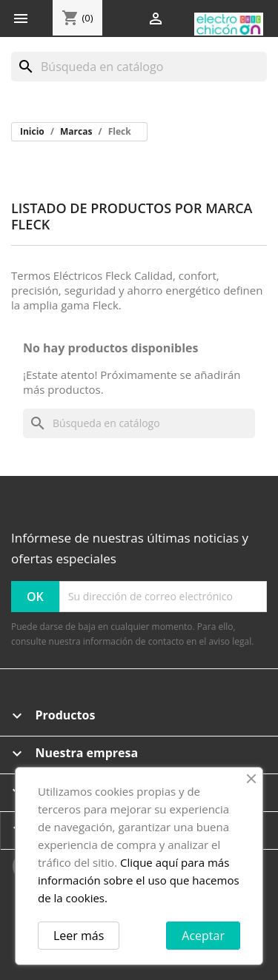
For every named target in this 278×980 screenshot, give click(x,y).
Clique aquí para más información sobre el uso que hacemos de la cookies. (139, 880)
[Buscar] (139, 67)
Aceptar (203, 936)
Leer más (79, 936)
